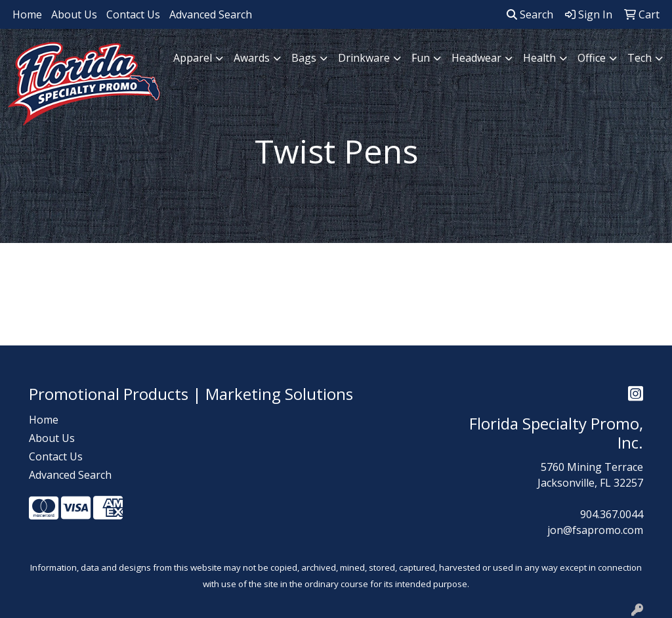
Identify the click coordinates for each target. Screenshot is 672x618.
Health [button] (539, 58)
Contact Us (133, 14)
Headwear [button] (476, 58)
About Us (74, 14)
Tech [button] (640, 58)
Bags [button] (304, 58)
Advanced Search (211, 14)
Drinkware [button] (364, 58)
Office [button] (592, 58)
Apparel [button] (193, 58)
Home (27, 14)
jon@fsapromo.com (595, 530)
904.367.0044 (612, 514)
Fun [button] (421, 58)
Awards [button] (252, 58)
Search (530, 14)
